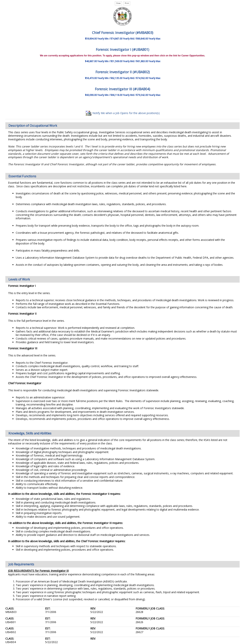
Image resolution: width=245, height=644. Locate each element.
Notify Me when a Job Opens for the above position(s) (123, 113)
